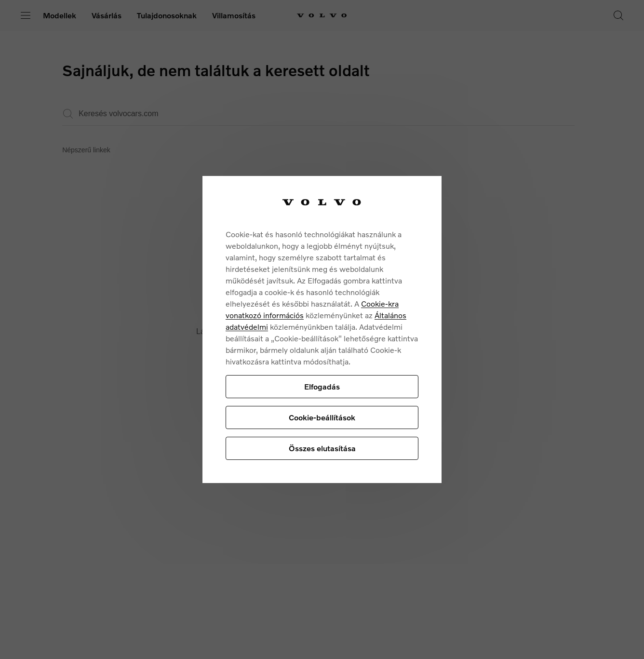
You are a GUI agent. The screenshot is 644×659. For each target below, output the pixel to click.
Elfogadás (322, 386)
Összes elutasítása (322, 448)
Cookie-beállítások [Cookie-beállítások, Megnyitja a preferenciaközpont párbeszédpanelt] (322, 417)
